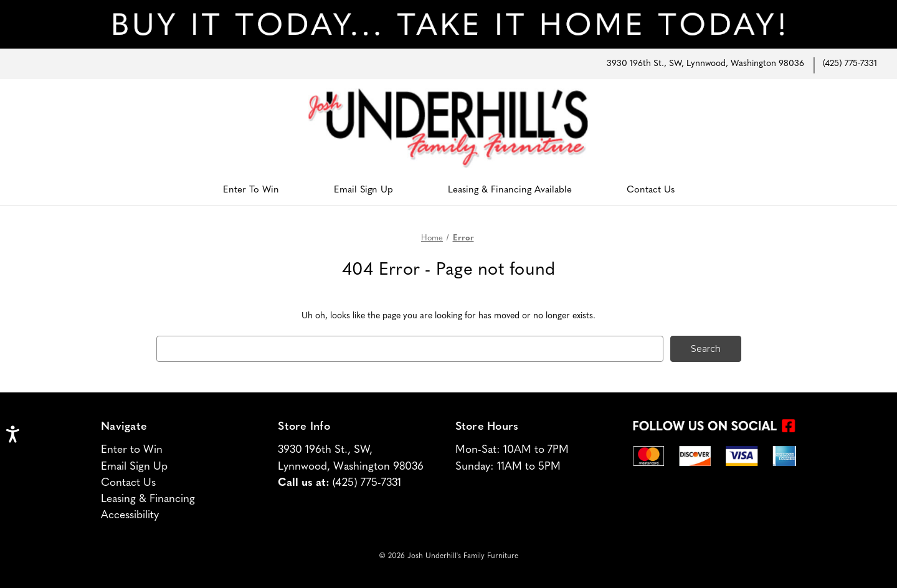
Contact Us (651, 190)
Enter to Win (132, 450)
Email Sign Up (363, 190)
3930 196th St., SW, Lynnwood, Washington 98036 (705, 64)
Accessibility (130, 515)
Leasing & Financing (148, 499)
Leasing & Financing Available (510, 190)
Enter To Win (251, 190)
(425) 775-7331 (850, 64)
